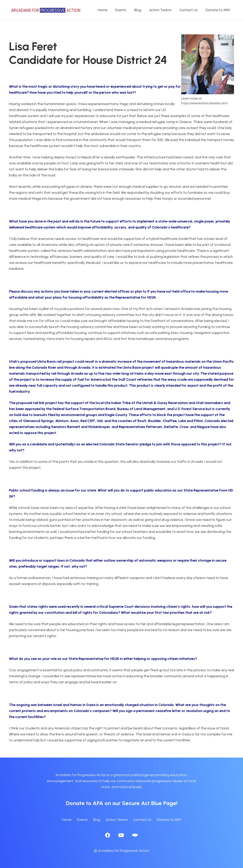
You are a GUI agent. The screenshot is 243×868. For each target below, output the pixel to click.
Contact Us (142, 820)
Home (67, 820)
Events (82, 820)
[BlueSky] (135, 835)
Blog (97, 820)
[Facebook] (108, 835)
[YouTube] (121, 835)
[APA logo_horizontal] (46, 10)
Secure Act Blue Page (149, 803)
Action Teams (117, 820)
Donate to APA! (169, 820)
